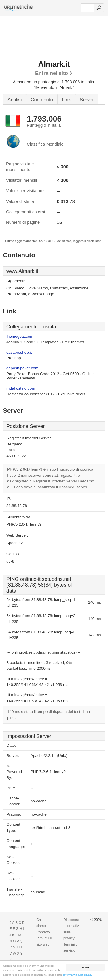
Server (87, 100)
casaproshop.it (19, 352)
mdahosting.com (21, 388)
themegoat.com (20, 336)
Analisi (15, 100)
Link (66, 100)
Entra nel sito (52, 73)
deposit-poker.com (22, 368)
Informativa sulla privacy (78, 975)
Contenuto (42, 100)
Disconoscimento (77, 920)
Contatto (43, 932)
